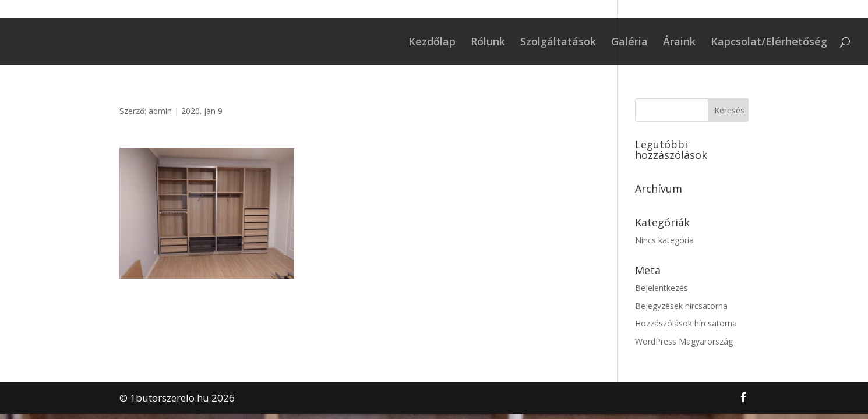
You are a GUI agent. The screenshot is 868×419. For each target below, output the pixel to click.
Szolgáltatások (558, 43)
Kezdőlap (432, 43)
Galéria (629, 43)
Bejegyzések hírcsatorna (681, 306)
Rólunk (488, 43)
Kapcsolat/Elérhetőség (769, 43)
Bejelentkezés (661, 288)
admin (160, 111)
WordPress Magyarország (684, 341)
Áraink (679, 43)
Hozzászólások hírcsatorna (686, 323)
